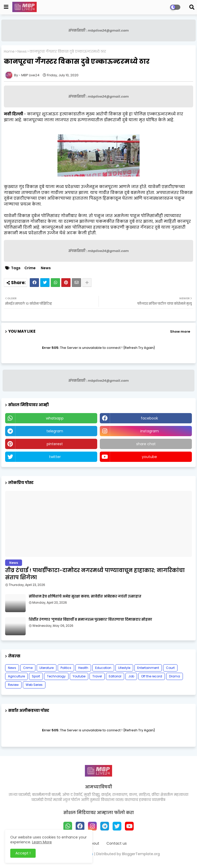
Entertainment (148, 668)
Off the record (152, 676)
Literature (47, 668)
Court (170, 668)
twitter (55, 457)
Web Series (34, 685)
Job (131, 676)
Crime (30, 268)
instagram (150, 431)
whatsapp (55, 418)
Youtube (79, 676)
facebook (149, 418)
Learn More (42, 842)
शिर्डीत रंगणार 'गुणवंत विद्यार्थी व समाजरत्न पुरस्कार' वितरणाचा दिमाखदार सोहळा (90, 620)
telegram (55, 431)
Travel (97, 676)
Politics (66, 668)
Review (13, 685)
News (22, 52)
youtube (149, 457)
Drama (175, 676)
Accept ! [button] (23, 853)
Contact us (117, 843)
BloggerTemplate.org (141, 854)
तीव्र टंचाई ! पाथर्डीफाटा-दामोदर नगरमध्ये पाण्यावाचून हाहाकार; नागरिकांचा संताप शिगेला (95, 574)
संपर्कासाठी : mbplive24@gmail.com (99, 30)
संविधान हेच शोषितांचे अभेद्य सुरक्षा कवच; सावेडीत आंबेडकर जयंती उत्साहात (85, 596)
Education (103, 668)
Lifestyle (124, 668)
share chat (146, 444)
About (94, 843)
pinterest (55, 444)
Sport (36, 676)
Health (83, 668)
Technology (56, 676)
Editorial (115, 676)
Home (9, 52)
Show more (180, 332)
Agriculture (16, 676)
